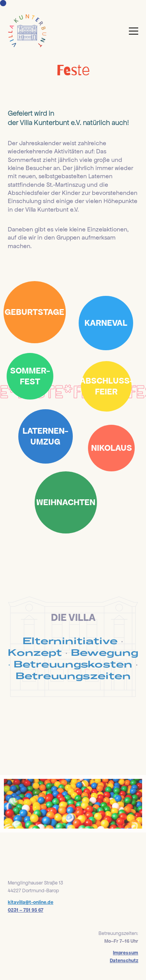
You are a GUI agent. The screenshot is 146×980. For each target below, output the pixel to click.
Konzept (35, 652)
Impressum (126, 953)
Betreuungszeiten (73, 676)
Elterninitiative (70, 641)
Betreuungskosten (73, 664)
